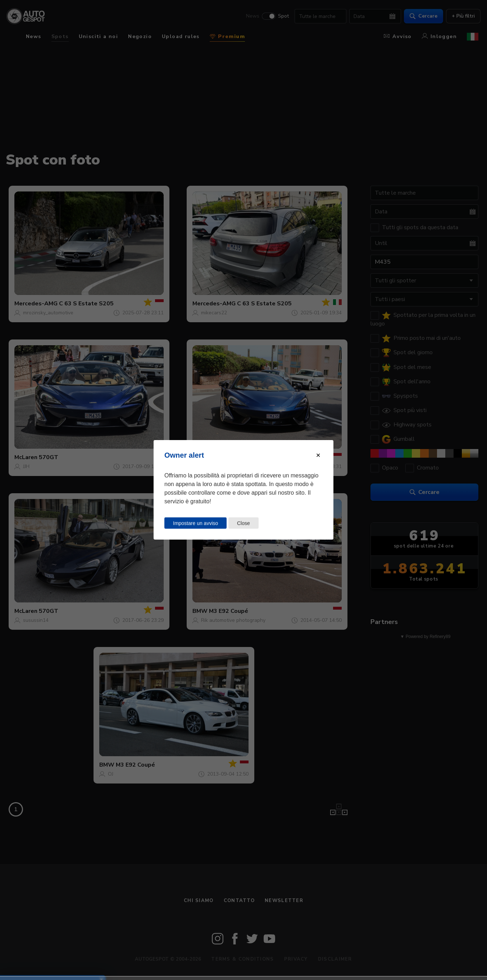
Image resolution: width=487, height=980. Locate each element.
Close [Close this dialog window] (243, 523)
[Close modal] (318, 455)
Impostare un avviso (195, 523)
